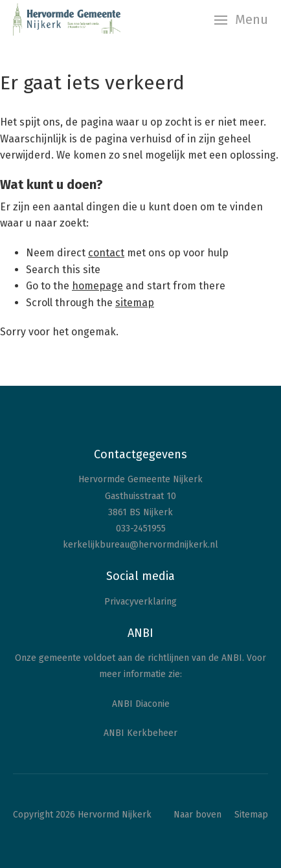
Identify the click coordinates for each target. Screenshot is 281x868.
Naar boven (197, 815)
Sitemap (251, 815)
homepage (97, 286)
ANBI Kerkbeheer (140, 733)
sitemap (135, 303)
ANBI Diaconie (141, 704)
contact (106, 253)
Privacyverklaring (140, 602)
